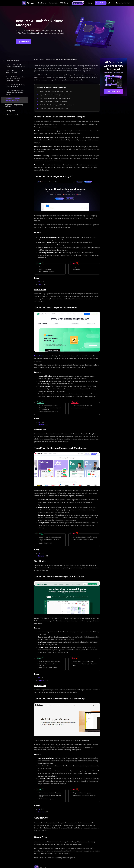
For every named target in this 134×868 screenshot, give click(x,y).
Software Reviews (45, 60)
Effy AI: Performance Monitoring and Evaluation (54, 95)
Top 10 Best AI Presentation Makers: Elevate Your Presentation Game (15, 79)
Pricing (90, 3)
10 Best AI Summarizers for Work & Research (15, 72)
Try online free (101, 3)
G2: (39, 553)
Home (36, 60)
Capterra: (41, 425)
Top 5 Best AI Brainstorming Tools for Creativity (15, 86)
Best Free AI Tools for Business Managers (13, 100)
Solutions (42, 3)
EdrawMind (38, 356)
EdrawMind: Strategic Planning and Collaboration (55, 98)
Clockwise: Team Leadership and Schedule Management (57, 105)
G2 (39, 282)
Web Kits (64, 3)
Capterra (41, 284)
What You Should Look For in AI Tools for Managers (56, 91)
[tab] (15, 61)
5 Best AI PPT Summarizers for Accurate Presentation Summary (15, 93)
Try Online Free (24, 42)
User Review (40, 289)
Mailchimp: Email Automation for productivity (54, 108)
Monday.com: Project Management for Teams (53, 102)
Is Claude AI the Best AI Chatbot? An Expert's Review (15, 66)
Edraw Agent (53, 3)
